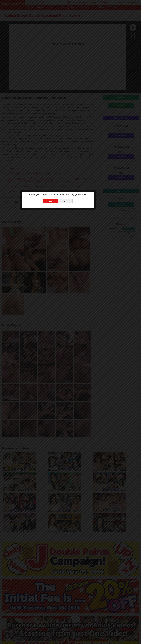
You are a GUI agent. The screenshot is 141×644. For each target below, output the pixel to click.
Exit (78, 323)
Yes (63, 323)
